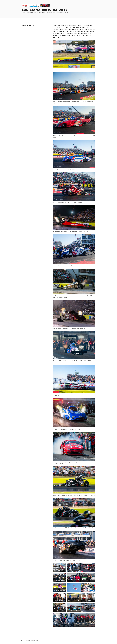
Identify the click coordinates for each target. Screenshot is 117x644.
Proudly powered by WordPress (30, 640)
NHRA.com (56, 37)
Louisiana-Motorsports (45, 10)
